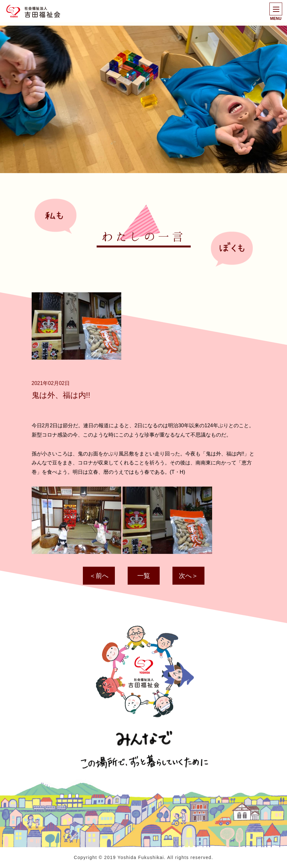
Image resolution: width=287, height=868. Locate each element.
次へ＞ (188, 576)
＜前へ (99, 576)
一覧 (144, 576)
